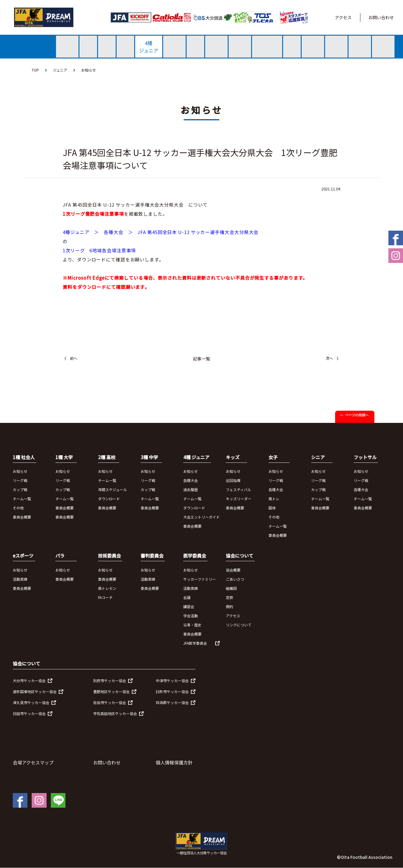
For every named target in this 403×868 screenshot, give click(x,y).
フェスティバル (238, 489)
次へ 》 (333, 358)
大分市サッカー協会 (29, 680)
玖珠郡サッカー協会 (172, 702)
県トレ (274, 499)
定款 (230, 597)
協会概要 (233, 570)
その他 (18, 508)
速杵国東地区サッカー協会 (35, 691)
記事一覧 (201, 359)
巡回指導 (233, 480)
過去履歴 (191, 489)
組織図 (231, 588)
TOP (35, 70)
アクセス (343, 17)
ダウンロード (109, 499)
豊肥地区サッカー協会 (111, 691)
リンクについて (239, 625)
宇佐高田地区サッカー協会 (115, 713)
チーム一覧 (22, 499)
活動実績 (20, 579)
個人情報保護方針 (174, 762)
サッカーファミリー (200, 579)
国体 (272, 508)
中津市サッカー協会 (172, 680)
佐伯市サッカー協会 (110, 702)
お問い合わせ (381, 17)
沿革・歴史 (192, 625)
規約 (230, 606)
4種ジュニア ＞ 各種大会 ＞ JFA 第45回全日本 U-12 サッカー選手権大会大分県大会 (161, 232)
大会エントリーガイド (201, 517)
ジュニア (60, 70)
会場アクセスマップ (33, 762)
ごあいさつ (235, 579)
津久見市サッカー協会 (31, 702)
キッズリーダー (239, 499)
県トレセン (107, 588)
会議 (187, 597)
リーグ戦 (20, 480)
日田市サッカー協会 (29, 713)
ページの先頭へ (357, 415)
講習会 (189, 606)
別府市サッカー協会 (110, 680)
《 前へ (70, 358)
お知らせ (89, 70)
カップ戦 (20, 489)
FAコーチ (105, 597)
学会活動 (191, 616)
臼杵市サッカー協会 (172, 691)
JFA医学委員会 (195, 643)
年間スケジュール (112, 489)
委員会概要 (22, 517)
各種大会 (191, 480)
